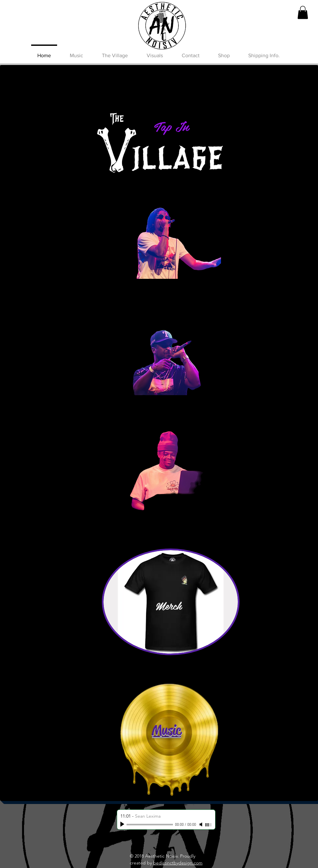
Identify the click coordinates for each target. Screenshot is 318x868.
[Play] (123, 824)
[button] (303, 13)
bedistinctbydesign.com (178, 863)
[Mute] (202, 824)
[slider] (209, 825)
